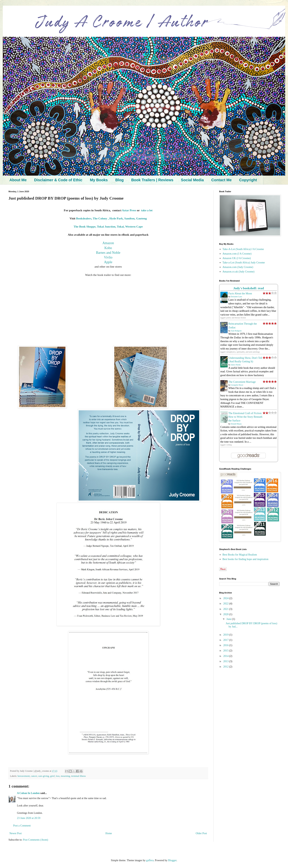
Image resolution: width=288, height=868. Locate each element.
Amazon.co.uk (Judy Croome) (239, 272)
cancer (34, 776)
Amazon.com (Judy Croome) (238, 267)
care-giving (44, 776)
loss (58, 776)
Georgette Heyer (237, 385)
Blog (119, 180)
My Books (99, 180)
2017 (226, 640)
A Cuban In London (28, 793)
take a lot (147, 210)
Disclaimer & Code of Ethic (58, 180)
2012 (226, 667)
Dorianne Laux (237, 297)
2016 (226, 645)
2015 (226, 651)
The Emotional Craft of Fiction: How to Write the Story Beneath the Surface (245, 417)
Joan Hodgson (236, 331)
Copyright (248, 180)
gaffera (150, 860)
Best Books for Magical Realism (240, 555)
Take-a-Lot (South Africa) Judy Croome (244, 263)
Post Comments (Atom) (36, 840)
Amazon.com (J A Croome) (237, 254)
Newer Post (16, 833)
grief (52, 776)
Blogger (172, 860)
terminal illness (78, 776)
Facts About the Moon (240, 294)
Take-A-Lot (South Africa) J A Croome (243, 249)
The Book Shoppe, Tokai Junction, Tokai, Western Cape (108, 226)
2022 (226, 604)
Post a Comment (22, 826)
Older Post (201, 833)
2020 (226, 614)
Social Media (192, 180)
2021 (226, 609)
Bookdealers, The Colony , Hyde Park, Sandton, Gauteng (111, 218)
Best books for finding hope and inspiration (245, 559)
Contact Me (221, 180)
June (229, 619)
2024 (226, 598)
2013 (226, 661)
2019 (226, 635)
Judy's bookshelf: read (249, 288)
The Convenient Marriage (242, 382)
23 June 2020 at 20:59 (29, 818)
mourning (65, 776)
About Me (18, 180)
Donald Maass (236, 424)
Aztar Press (129, 210)
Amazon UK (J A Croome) (237, 258)
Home (109, 833)
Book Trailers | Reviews (152, 180)
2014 (226, 656)
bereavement (24, 776)
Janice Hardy (236, 365)
